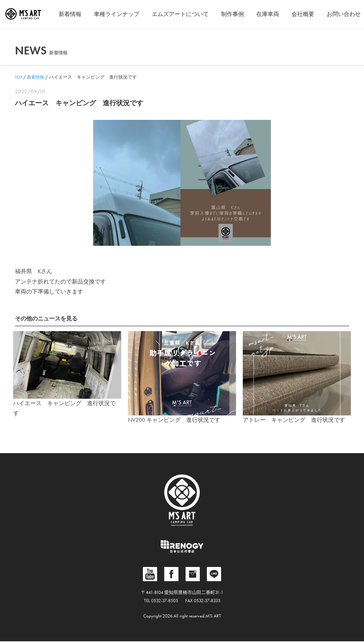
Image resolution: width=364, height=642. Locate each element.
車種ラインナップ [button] (117, 14)
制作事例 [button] (232, 14)
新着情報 (70, 14)
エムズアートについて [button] (180, 14)
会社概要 (303, 14)
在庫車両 (268, 14)
